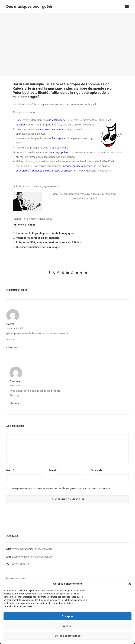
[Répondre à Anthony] (69, 403)
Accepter (67, 616)
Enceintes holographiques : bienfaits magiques (45, 233)
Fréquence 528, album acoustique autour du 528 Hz (48, 242)
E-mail (54, 470)
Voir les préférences (67, 636)
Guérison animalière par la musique (38, 247)
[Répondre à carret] (67, 347)
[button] (130, 584)
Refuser (67, 626)
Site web (96, 470)
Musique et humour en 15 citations (38, 238)
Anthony (15, 381)
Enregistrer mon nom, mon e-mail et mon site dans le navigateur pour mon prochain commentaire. (61, 488)
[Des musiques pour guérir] (29, 7)
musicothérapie (25, 97)
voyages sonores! (50, 186)
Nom (10, 470)
